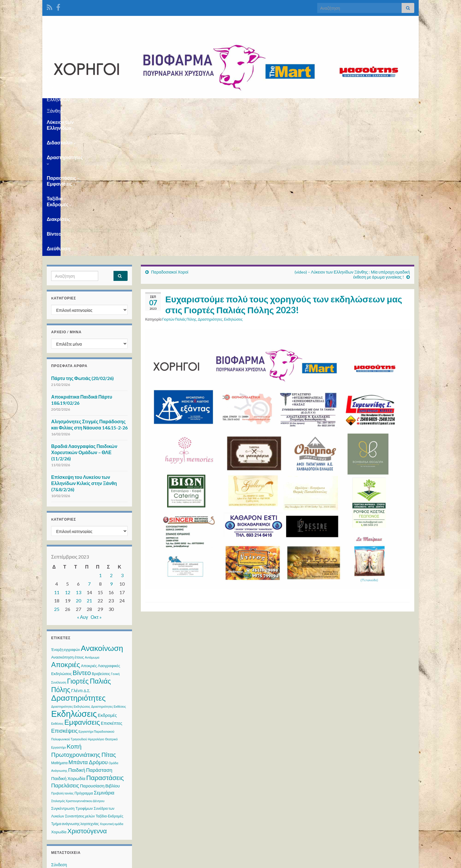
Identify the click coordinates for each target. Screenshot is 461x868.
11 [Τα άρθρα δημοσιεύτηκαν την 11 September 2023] (57, 449)
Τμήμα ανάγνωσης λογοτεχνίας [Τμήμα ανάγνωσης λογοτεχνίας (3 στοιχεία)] (75, 681)
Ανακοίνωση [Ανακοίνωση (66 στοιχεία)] (102, 505)
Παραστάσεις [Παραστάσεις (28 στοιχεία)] (105, 635)
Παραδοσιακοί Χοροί (170, 129)
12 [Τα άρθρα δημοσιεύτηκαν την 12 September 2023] (68, 449)
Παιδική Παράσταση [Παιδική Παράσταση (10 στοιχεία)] (90, 627)
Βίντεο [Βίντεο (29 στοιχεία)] (82, 530)
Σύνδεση (59, 722)
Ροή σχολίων (63, 744)
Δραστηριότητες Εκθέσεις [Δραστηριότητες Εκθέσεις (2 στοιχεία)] (108, 563)
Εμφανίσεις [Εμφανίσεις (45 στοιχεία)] (82, 579)
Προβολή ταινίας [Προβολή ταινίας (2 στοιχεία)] (62, 650)
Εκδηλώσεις (233, 176)
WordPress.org (65, 755)
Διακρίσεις (336, 105)
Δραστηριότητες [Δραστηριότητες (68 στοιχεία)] (78, 555)
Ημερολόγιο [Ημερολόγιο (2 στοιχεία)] (96, 596)
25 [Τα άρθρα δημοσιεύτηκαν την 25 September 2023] (57, 466)
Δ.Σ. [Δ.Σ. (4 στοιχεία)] (87, 548)
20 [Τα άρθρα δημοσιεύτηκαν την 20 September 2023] (78, 458)
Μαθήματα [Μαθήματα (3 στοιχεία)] (59, 620)
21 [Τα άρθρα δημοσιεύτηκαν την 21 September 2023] (89, 458)
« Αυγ (82, 474)
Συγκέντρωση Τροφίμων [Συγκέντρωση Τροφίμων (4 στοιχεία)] (72, 665)
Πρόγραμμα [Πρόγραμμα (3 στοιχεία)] (84, 650)
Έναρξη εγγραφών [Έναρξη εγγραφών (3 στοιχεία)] (66, 507)
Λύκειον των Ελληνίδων (75, 105)
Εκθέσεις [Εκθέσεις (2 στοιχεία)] (57, 580)
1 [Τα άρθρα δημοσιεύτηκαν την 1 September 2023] (100, 432)
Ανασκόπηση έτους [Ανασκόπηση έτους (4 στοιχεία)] (67, 514)
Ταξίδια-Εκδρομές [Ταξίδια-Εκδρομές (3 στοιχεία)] (110, 673)
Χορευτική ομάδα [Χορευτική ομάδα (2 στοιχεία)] (111, 681)
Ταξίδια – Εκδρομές (292, 105)
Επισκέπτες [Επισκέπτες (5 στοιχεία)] (112, 580)
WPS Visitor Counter (99, 822)
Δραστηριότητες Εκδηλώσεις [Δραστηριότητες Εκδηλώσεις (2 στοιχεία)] (71, 563)
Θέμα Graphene (92, 861)
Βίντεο (364, 105)
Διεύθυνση (392, 105)
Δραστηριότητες (169, 105)
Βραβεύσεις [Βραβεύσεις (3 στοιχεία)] (101, 531)
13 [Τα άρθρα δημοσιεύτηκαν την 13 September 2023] (78, 449)
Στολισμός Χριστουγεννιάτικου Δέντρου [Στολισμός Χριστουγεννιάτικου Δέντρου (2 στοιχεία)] (78, 658)
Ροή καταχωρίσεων (69, 733)
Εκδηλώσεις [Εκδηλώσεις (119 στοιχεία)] (74, 570)
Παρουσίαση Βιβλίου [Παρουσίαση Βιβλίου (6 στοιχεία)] (100, 643)
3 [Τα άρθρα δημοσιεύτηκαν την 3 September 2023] (122, 432)
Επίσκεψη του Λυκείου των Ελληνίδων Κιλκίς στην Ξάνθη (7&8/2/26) (84, 340)
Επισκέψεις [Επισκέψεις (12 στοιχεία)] (64, 588)
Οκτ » (96, 474)
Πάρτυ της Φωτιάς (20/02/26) (82, 235)
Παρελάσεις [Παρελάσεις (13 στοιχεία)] (65, 642)
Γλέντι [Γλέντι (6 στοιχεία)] (77, 547)
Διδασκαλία (126, 105)
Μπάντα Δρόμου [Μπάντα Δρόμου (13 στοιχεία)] (88, 619)
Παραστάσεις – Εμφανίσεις (229, 105)
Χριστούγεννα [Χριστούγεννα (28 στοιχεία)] (87, 688)
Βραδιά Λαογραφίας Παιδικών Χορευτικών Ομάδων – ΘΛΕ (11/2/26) (84, 309)
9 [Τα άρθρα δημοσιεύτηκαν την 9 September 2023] (111, 441)
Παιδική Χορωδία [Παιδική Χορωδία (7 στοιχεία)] (68, 635)
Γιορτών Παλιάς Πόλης (179, 176)
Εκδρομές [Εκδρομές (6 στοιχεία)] (107, 572)
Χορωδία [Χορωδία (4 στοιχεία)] (59, 689)
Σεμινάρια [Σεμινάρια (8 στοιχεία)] (104, 650)
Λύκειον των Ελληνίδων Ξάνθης (231, 75)
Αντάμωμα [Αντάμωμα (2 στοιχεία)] (92, 514)
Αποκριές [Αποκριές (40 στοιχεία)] (66, 521)
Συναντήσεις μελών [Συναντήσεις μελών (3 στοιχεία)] (80, 673)
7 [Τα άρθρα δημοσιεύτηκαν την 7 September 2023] (89, 441)
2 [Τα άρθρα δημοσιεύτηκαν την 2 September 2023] (111, 432)
